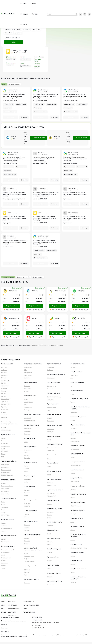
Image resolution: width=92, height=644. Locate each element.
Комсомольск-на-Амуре (54, 399)
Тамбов (73, 475)
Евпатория (27, 412)
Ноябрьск (73, 440)
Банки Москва (12, 614)
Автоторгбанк (42, 189)
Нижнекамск (5, 493)
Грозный (73, 422)
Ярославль (50, 369)
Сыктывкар (74, 377)
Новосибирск (5, 544)
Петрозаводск (75, 451)
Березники (28, 481)
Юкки (34, 320)
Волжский (27, 508)
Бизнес (24, 25)
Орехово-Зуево (6, 406)
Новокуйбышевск (7, 530)
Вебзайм (14, 137)
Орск (26, 577)
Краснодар (4, 445)
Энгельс (27, 529)
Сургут (26, 555)
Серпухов (4, 419)
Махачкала (50, 587)
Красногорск (5, 411)
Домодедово (5, 388)
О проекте (4, 630)
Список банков (12, 607)
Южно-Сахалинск (76, 508)
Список (4, 84)
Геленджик (4, 453)
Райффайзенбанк (73, 213)
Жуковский (5, 403)
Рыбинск (50, 372)
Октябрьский (28, 374)
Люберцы (4, 372)
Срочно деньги (60, 293)
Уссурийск (27, 460)
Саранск (73, 500)
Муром (49, 519)
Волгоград (27, 505)
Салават (27, 380)
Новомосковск (52, 409)
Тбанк (9, 213)
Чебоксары (51, 452)
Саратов (27, 532)
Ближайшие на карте (14, 84)
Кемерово (27, 436)
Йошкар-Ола (74, 516)
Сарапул (27, 545)
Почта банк (11, 189)
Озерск (3, 512)
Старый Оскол (52, 487)
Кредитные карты (11, 63)
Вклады (35, 14)
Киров (49, 442)
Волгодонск (5, 565)
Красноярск (28, 390)
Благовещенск (75, 483)
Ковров (50, 517)
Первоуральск (5, 474)
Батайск (4, 568)
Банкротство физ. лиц (29, 604)
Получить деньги (39, 138)
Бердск (3, 541)
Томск (49, 468)
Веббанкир (57, 137)
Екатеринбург (5, 467)
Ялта (26, 406)
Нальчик (73, 542)
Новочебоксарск (52, 450)
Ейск (3, 458)
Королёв (4, 396)
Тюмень (27, 516)
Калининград (51, 380)
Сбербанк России (13, 90)
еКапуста (81, 293)
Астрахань (50, 528)
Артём (26, 455)
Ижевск (27, 540)
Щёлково (4, 409)
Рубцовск (27, 495)
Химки (3, 380)
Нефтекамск (28, 369)
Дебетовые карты (11, 57)
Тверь (49, 571)
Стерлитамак (28, 377)
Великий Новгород (76, 467)
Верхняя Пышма (6, 472)
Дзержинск (28, 420)
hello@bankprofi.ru (37, 622)
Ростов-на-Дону (6, 560)
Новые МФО (12, 604)
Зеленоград (5, 417)
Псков (72, 524)
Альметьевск (5, 496)
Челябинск (4, 509)
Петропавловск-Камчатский (79, 550)
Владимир (50, 514)
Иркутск (27, 473)
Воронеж (27, 585)
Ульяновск (50, 391)
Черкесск (73, 584)
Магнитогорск (5, 517)
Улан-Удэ (50, 554)
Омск (26, 444)
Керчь (26, 401)
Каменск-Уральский (7, 477)
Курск (49, 536)
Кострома (73, 491)
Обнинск (50, 544)
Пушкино (4, 369)
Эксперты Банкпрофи (29, 614)
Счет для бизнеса (39, 57)
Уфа (26, 372)
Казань (3, 485)
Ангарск (27, 471)
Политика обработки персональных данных (14, 623)
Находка (27, 457)
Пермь (26, 484)
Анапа (3, 451)
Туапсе (3, 456)
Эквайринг (37, 64)
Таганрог (4, 570)
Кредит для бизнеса (37, 67)
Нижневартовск (29, 558)
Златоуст (4, 514)
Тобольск (27, 519)
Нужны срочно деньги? (8, 279)
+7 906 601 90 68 (37, 619)
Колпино (4, 429)
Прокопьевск (28, 431)
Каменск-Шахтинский (8, 552)
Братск (26, 468)
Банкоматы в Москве (14, 611)
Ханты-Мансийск (29, 563)
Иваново (50, 579)
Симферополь (29, 404)
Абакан (73, 532)
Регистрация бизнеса (37, 60)
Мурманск (73, 430)
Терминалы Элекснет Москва (31, 607)
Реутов (3, 385)
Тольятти (4, 528)
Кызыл (73, 566)
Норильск (27, 388)
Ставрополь (51, 431)
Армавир (4, 440)
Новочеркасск (5, 554)
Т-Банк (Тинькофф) (19, 51)
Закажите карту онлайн (24, 279)
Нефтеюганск (28, 561)
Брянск (50, 562)
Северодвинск (52, 498)
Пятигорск (50, 434)
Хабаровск (50, 401)
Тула (49, 412)
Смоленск (73, 369)
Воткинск (27, 543)
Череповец (51, 423)
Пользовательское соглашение (10, 619)
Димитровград (52, 388)
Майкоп (73, 558)
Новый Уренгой (75, 443)
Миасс (3, 504)
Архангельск (51, 495)
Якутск (72, 404)
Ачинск (26, 393)
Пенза (49, 477)
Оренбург (27, 571)
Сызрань (4, 533)
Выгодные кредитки (38, 279)
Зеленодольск (5, 490)
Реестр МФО (12, 618)
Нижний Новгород (30, 422)
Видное (3, 414)
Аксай (3, 557)
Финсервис (41, 153)
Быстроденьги (14, 320)
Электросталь (5, 382)
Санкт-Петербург (6, 432)
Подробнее (10, 118)
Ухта (72, 380)
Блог (3, 611)
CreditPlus (82, 320)
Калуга (49, 546)
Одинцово (4, 377)
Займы (24, 4)
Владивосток (28, 452)
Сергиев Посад (6, 401)
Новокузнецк (28, 433)
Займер (58, 320)
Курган (72, 459)
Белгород (50, 485)
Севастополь (28, 409)
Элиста (72, 574)
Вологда (50, 420)
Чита (72, 388)
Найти (14, 42)
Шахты (3, 562)
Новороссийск (6, 448)
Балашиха (4, 374)
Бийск (26, 497)
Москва (4, 398)
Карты (33, 4)
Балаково (27, 527)
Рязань (49, 460)
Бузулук (27, 574)
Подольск (4, 390)
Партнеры (4, 626)
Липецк (50, 506)
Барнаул (27, 492)
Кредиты (24, 14)
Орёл (72, 396)
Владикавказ (74, 414)
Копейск (4, 506)
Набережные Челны (7, 488)
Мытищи (4, 393)
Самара (3, 525)
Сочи (3, 443)
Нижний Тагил (5, 469)
